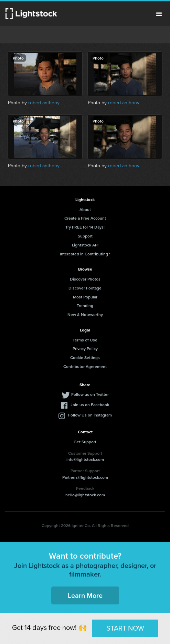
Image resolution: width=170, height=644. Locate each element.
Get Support (85, 442)
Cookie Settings (85, 357)
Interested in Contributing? (85, 254)
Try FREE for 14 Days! (85, 227)
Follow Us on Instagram (90, 415)
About (85, 209)
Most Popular (85, 297)
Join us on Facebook (90, 405)
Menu (159, 14)
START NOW (125, 628)
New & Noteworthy (85, 314)
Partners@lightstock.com (85, 477)
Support (85, 236)
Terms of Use (85, 340)
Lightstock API (85, 245)
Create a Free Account (85, 218)
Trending (85, 305)
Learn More (85, 595)
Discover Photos (85, 279)
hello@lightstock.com (85, 495)
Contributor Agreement (85, 366)
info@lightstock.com (85, 459)
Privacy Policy (85, 349)
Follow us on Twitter (90, 394)
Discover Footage (85, 288)
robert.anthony (44, 103)
